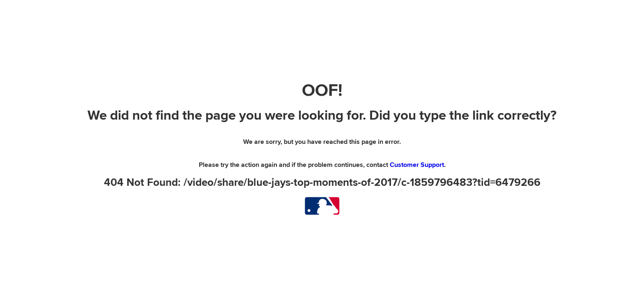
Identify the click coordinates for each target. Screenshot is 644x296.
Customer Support (417, 165)
